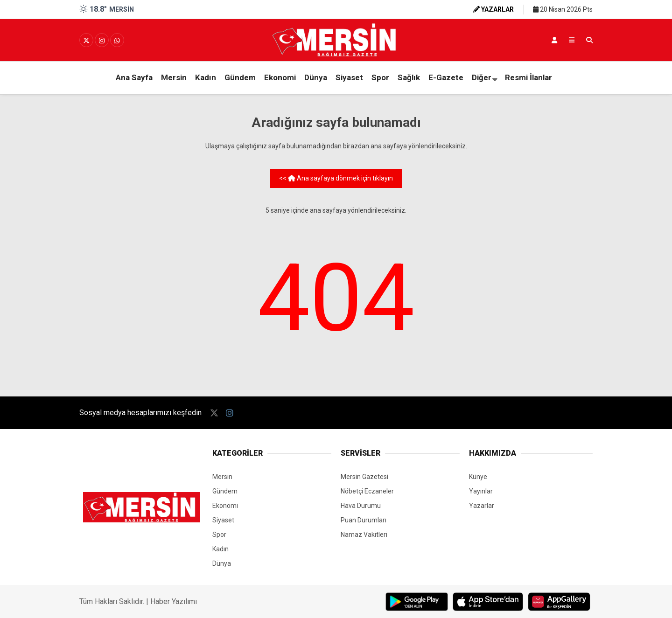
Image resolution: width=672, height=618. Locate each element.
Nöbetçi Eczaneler (367, 491)
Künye (478, 477)
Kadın (206, 77)
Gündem (240, 77)
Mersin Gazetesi (364, 477)
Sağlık (409, 77)
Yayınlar (481, 491)
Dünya (316, 77)
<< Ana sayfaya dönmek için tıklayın (336, 178)
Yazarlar (482, 506)
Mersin (174, 77)
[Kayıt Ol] (554, 40)
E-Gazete (446, 77)
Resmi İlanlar (528, 77)
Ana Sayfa (134, 77)
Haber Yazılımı (174, 601)
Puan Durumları (364, 520)
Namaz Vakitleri (364, 535)
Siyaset (349, 77)
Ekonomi (280, 77)
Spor (380, 77)
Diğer (482, 77)
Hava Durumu (361, 506)
